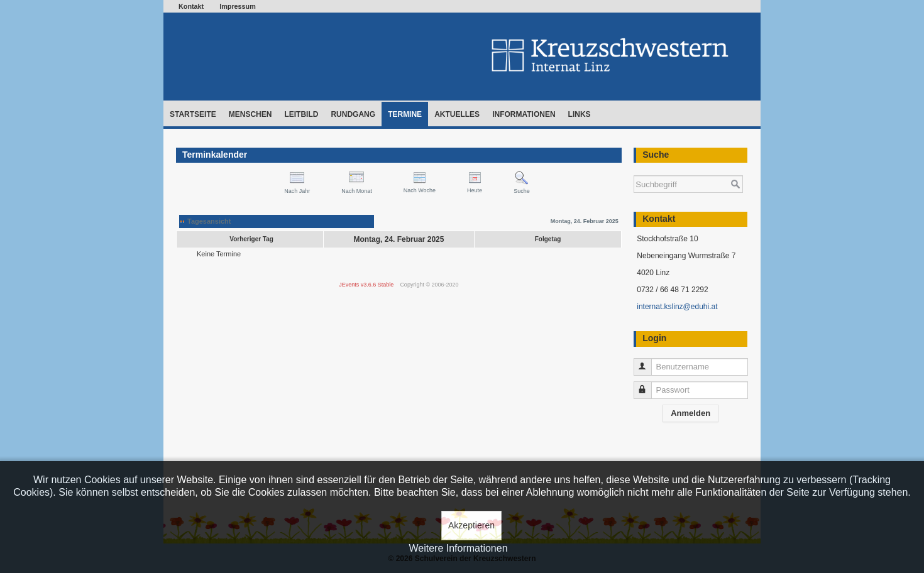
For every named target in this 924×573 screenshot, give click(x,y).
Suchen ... (634, 169)
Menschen (250, 114)
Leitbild (301, 114)
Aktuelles (457, 114)
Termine (405, 114)
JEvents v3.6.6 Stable (366, 285)
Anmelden (690, 413)
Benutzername (648, 362)
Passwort (648, 385)
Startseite (193, 114)
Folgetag (548, 239)
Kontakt (191, 6)
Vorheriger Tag (251, 239)
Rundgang (353, 114)
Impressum (238, 6)
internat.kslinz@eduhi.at (677, 307)
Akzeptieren (471, 525)
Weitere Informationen (458, 548)
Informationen (524, 114)
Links (580, 114)
